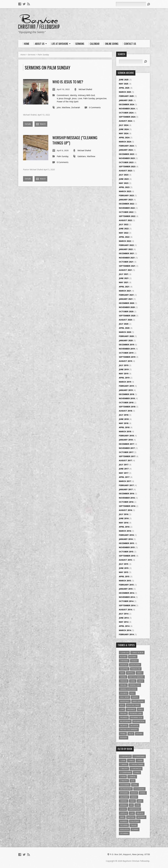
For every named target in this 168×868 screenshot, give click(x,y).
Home (23, 55)
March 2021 (125, 291)
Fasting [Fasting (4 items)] (123, 677)
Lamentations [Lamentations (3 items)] (134, 809)
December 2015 (126, 543)
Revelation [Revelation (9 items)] (124, 829)
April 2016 (124, 527)
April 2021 (124, 287)
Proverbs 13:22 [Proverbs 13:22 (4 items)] (136, 717)
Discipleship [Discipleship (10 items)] (135, 665)
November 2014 (127, 597)
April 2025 (124, 88)
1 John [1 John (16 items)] (123, 760)
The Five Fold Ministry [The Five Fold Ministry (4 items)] (129, 730)
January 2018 (126, 440)
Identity (73, 95)
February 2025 (126, 96)
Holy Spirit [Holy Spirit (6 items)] (125, 697)
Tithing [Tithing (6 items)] (123, 734)
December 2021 (126, 253)
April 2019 (124, 378)
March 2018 (125, 431)
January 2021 (126, 299)
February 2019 (126, 386)
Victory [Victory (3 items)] (139, 734)
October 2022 (126, 212)
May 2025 (124, 84)
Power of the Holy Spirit (68, 102)
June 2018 (124, 419)
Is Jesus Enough (64, 98)
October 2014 (126, 601)
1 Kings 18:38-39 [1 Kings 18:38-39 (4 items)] (137, 653)
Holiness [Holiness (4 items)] (124, 693)
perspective (101, 98)
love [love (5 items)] (122, 709)
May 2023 (124, 183)
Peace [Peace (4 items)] (140, 709)
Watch (41, 124)
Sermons (32, 55)
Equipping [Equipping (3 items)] (124, 669)
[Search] (131, 4)
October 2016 (126, 502)
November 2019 (127, 349)
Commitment (63, 95)
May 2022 (124, 233)
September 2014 (127, 605)
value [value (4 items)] (131, 734)
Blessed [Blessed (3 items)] (123, 657)
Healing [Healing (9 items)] (123, 685)
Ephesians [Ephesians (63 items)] (124, 793)
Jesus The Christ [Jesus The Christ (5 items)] (133, 705)
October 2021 (126, 262)
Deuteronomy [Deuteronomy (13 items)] (126, 789)
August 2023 (125, 171)
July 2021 (124, 274)
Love (80, 98)
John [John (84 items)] (138, 805)
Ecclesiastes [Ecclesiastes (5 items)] (139, 789)
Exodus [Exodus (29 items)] (134, 793)
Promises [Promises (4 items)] (124, 717)
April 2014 (124, 626)
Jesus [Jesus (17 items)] (122, 705)
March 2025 (125, 92)
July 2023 (124, 175)
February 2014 (126, 634)
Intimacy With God (86, 95)
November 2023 (127, 158)
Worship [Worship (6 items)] (124, 738)
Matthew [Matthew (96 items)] (131, 817)
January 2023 (126, 200)
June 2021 (124, 278)
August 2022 (125, 220)
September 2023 (127, 166)
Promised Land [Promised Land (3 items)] (136, 713)
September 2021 (127, 266)
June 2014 (124, 618)
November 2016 (127, 498)
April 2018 (124, 427)
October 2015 (126, 552)
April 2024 (124, 138)
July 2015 (124, 564)
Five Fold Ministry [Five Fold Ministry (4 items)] (136, 677)
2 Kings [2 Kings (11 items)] (137, 773)
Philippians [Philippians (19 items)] (135, 821)
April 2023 (124, 187)
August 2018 (125, 411)
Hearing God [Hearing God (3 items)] (135, 685)
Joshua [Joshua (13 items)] (123, 809)
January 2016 (126, 539)
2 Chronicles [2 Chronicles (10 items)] (136, 769)
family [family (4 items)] (140, 673)
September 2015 (127, 556)
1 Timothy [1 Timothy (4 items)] (124, 769)
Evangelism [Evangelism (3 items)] (136, 669)
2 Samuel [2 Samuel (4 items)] (132, 777)
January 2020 (126, 340)
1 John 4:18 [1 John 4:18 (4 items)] (124, 653)
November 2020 (127, 307)
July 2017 (124, 465)
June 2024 (124, 129)
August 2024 (125, 121)
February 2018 (126, 436)
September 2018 (127, 407)
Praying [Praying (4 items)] (123, 713)
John (59, 107)
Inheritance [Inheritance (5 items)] (125, 701)
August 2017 (125, 460)
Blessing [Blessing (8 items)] (133, 657)
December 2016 (126, 494)
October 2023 (126, 162)
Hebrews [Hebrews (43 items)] (124, 801)
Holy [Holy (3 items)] (132, 693)
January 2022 (126, 249)
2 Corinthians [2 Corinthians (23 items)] (126, 773)
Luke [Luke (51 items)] (132, 813)
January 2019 (126, 390)
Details (28, 124)
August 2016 (125, 510)
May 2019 (124, 374)
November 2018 (127, 398)
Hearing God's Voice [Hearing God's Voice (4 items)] (128, 689)
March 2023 (125, 191)
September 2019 (127, 357)
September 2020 (127, 316)
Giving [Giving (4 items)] (133, 681)
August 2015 (125, 560)
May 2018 (124, 423)
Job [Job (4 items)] (131, 805)
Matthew (66, 107)
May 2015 (124, 572)
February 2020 (126, 336)
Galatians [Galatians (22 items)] (124, 797)
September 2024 (127, 117)
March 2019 (125, 382)
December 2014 (126, 593)
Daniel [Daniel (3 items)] (135, 785)
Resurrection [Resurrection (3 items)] (139, 721)
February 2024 (126, 146)
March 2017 (125, 481)
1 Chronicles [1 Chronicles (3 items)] (125, 756)
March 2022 (125, 241)
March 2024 (125, 142)
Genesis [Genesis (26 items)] (134, 797)
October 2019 (126, 353)
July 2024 (124, 125)
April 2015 (124, 576)
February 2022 (126, 245)
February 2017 (126, 485)
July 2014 (124, 614)
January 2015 (126, 589)
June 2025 (124, 80)
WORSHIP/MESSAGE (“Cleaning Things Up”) (75, 140)
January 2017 (126, 489)
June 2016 (124, 518)
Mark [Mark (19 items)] (122, 817)
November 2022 (127, 208)
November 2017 (127, 448)
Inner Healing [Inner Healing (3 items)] (138, 701)
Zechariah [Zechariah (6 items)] (124, 833)
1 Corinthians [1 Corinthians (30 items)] (139, 756)
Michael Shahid (85, 89)
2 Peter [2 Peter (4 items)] (123, 777)
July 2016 (124, 514)
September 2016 (127, 506)
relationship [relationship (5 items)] (125, 721)
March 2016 (125, 531)
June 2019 (124, 369)
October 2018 (126, 402)
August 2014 (125, 610)
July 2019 (124, 365)
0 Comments (95, 107)
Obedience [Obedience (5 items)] (131, 709)
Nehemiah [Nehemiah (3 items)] (141, 817)
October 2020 (126, 311)
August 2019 (125, 361)
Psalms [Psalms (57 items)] (134, 825)
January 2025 (126, 100)
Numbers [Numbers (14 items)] (124, 821)
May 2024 (124, 133)
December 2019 (126, 345)
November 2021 (127, 258)
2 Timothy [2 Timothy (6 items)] (124, 781)
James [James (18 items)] (140, 801)
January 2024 (126, 150)
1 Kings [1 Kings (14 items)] (131, 760)
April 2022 (124, 237)
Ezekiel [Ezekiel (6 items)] (143, 793)
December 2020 (126, 303)
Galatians (82, 156)
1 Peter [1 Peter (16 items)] (140, 760)
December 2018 (126, 394)
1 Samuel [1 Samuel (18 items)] (124, 764)
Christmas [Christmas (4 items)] (124, 661)
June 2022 (124, 229)
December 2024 (126, 104)
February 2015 (126, 585)
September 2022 (127, 216)
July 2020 (124, 324)
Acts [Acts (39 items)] (133, 781)
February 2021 (126, 295)
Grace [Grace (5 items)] (141, 681)
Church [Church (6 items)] (134, 661)
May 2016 (124, 523)
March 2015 (125, 581)
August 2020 (125, 320)
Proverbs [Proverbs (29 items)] (124, 825)
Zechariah (76, 107)
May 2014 (124, 622)
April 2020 (124, 328)
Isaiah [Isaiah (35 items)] (132, 801)
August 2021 (125, 270)
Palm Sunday (43, 55)
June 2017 (124, 469)
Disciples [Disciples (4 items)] (124, 665)
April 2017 (124, 477)
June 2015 (124, 568)
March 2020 (125, 332)
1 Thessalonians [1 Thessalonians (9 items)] (137, 764)
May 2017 (124, 473)
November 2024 (127, 109)
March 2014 (125, 630)
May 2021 (124, 282)
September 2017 (127, 456)
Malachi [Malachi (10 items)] (140, 813)
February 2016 (126, 535)
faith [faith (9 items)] (122, 673)
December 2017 (126, 444)
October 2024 (126, 113)
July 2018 (124, 415)
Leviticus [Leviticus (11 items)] (124, 813)
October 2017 (126, 452)
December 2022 (126, 204)
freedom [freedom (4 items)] (124, 681)
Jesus (74, 98)
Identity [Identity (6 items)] (135, 697)
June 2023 (124, 179)
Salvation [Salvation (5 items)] (134, 726)
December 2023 (126, 154)
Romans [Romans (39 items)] (135, 829)
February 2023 (126, 195)
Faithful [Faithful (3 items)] (130, 673)
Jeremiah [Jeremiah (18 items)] (124, 805)
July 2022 (124, 224)
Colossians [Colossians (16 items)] (125, 785)
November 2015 (127, 547)
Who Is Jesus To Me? (68, 82)
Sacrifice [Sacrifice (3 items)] (124, 726)
